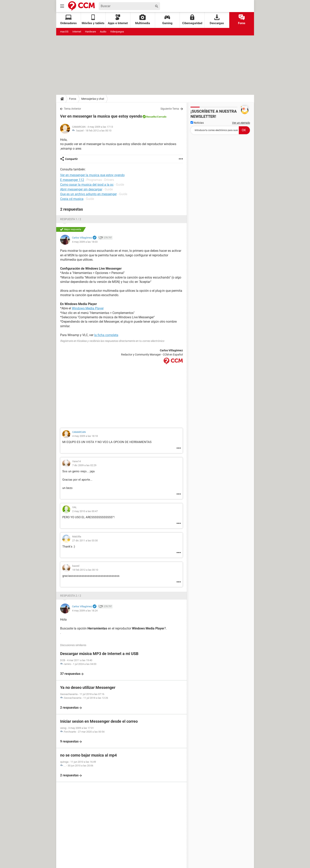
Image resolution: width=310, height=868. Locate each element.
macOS (64, 32)
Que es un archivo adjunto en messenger (88, 194)
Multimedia (143, 20)
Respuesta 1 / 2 (71, 219)
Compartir (71, 159)
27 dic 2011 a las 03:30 (85, 540)
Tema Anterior (73, 109)
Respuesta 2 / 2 (71, 596)
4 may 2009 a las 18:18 (85, 436)
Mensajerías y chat (93, 99)
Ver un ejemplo (241, 123)
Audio (103, 32)
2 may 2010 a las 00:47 (85, 511)
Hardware (91, 32)
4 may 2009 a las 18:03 (85, 242)
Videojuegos (117, 32)
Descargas (217, 20)
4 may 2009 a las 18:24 (85, 611)
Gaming (167, 20)
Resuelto (151, 117)
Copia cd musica (72, 199)
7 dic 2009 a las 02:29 (84, 465)
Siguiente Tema (170, 109)
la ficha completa (106, 335)
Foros (242, 20)
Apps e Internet (118, 20)
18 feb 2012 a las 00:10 (98, 131)
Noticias (197, 123)
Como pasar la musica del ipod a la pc (87, 185)
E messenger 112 (72, 180)
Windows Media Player (88, 308)
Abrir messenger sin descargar (81, 189)
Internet (77, 32)
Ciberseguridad (192, 20)
